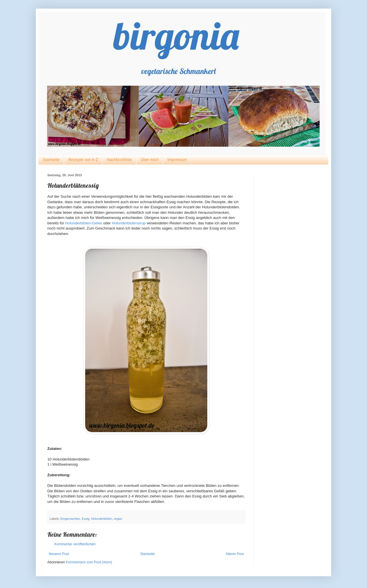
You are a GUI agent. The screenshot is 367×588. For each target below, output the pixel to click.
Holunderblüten (102, 519)
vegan (118, 519)
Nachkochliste (119, 160)
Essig (85, 519)
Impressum (177, 160)
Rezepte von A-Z (83, 160)
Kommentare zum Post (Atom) (89, 562)
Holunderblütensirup (129, 223)
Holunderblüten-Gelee (84, 223)
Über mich (150, 160)
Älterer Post (235, 554)
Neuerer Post (59, 554)
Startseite (51, 160)
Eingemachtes (70, 519)
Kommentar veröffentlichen (75, 544)
